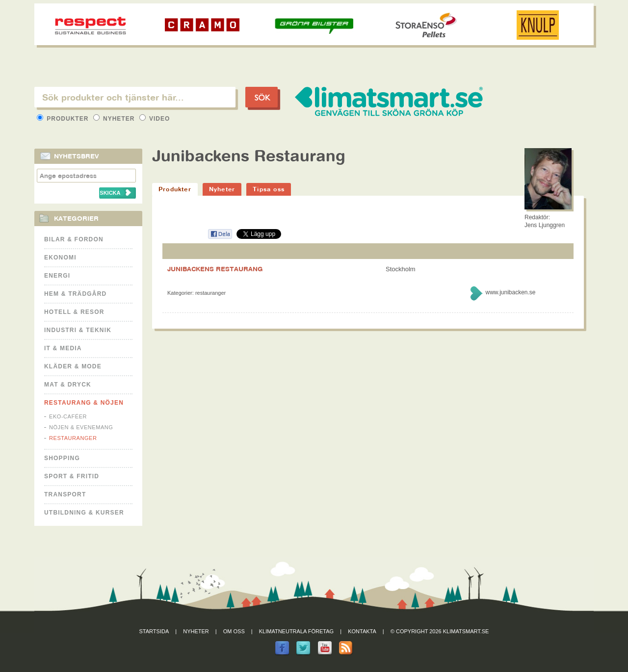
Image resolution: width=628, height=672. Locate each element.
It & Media (63, 348)
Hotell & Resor (74, 312)
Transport (65, 494)
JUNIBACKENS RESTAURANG (215, 269)
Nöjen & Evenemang (81, 427)
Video (155, 119)
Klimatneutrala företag (296, 631)
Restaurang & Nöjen (84, 403)
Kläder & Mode (73, 366)
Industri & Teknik (78, 330)
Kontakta (362, 631)
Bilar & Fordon (74, 239)
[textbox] (135, 97)
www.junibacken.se (510, 292)
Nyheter (115, 119)
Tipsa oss (269, 189)
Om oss (234, 631)
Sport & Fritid (72, 476)
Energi (57, 276)
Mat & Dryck (68, 385)
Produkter (64, 119)
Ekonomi (60, 258)
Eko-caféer (68, 416)
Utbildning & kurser (84, 513)
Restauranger (73, 438)
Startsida (154, 631)
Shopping (62, 458)
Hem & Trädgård (75, 294)
